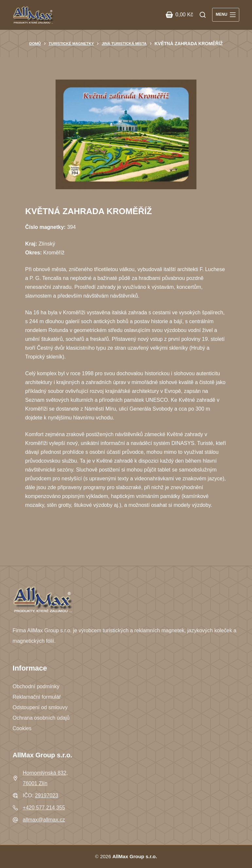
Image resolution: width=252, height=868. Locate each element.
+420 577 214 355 (44, 808)
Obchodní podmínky (36, 686)
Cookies (22, 728)
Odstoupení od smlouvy (40, 707)
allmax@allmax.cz (44, 820)
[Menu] (226, 15)
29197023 (47, 795)
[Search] (203, 15)
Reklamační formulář (37, 697)
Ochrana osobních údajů (41, 718)
